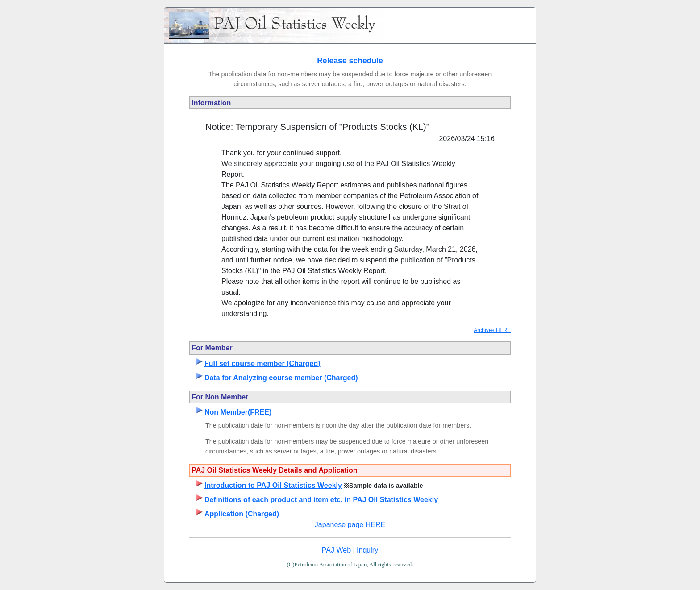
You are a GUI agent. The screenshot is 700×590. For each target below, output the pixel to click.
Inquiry (367, 550)
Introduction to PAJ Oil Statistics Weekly (273, 485)
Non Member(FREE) (238, 412)
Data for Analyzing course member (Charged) (281, 378)
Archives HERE (492, 330)
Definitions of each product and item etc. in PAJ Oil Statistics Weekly (321, 500)
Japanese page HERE (350, 525)
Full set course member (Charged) (262, 364)
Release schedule (350, 61)
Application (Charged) (242, 514)
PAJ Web (336, 550)
